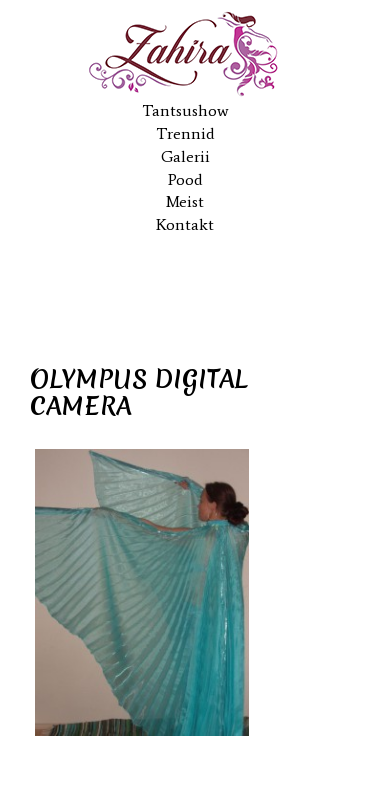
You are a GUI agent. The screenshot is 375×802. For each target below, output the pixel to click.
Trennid (185, 133)
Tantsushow (185, 110)
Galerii (185, 156)
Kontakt (185, 224)
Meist (185, 201)
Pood (185, 179)
